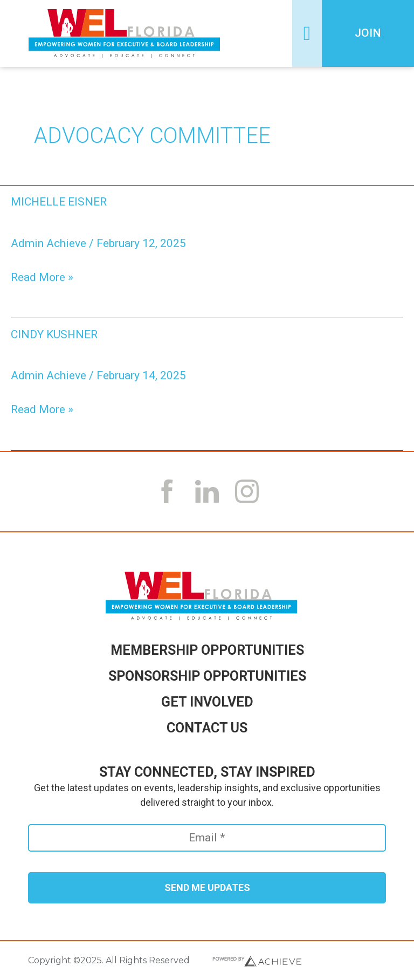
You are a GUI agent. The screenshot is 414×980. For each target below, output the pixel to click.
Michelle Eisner (59, 202)
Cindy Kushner (54, 334)
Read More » (42, 276)
